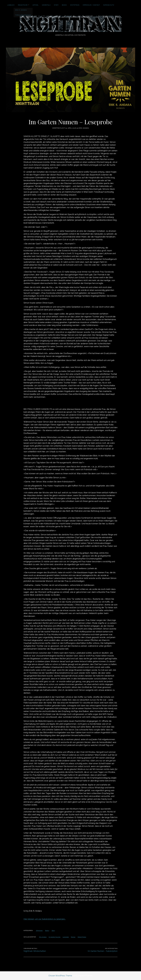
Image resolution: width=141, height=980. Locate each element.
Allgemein (39, 931)
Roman (73, 937)
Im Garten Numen (55, 937)
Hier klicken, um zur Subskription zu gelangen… (45, 919)
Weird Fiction (82, 937)
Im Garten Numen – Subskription (103, 951)
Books (64, 5)
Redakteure (23, 5)
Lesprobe (66, 937)
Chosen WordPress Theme (60, 976)
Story (56, 5)
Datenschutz (109, 5)
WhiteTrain (75, 5)
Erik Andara (43, 937)
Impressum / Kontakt (91, 5)
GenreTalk (46, 5)
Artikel (36, 5)
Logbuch (11, 5)
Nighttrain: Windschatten (35, 951)
